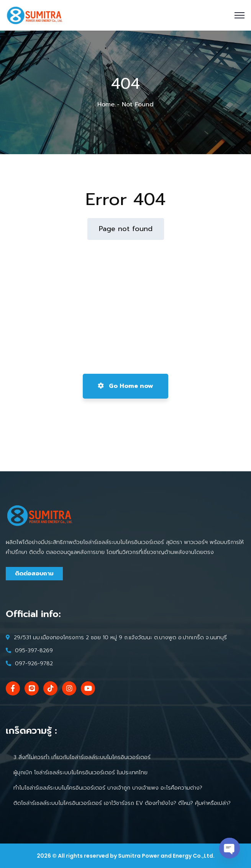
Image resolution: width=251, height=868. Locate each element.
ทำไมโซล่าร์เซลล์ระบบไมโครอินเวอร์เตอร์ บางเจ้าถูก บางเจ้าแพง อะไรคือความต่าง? (108, 788)
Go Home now (125, 386)
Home (106, 104)
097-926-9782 (34, 664)
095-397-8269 (34, 651)
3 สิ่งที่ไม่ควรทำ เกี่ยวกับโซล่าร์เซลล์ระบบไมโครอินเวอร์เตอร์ (82, 757)
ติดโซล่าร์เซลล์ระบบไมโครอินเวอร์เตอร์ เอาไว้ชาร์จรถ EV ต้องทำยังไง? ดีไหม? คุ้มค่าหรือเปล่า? (122, 803)
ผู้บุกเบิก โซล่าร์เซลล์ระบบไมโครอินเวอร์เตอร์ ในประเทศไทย (80, 773)
